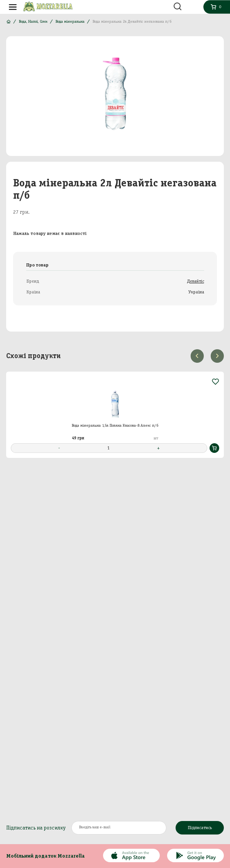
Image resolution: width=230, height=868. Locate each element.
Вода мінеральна (70, 21)
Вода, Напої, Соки (33, 21)
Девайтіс (195, 281)
